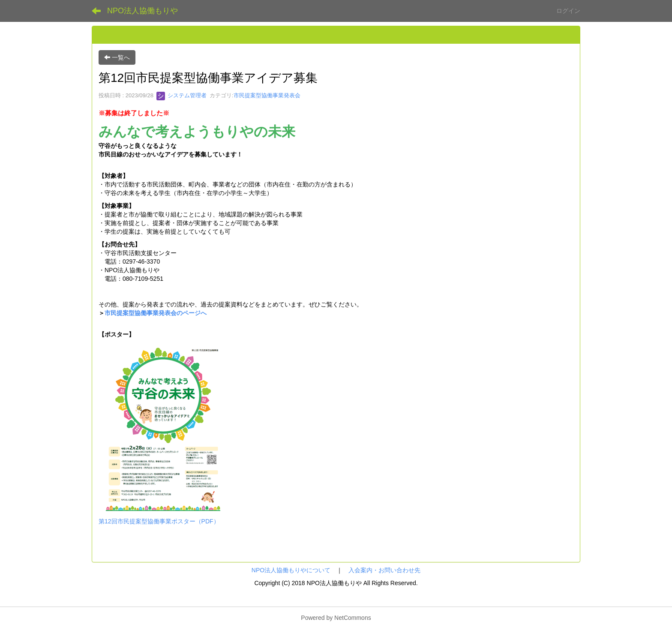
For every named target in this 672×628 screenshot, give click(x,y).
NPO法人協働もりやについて (291, 570)
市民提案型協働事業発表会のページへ (156, 313)
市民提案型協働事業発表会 (267, 95)
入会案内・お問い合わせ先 (384, 570)
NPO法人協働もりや (142, 11)
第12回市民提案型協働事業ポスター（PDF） (159, 521)
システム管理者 (181, 95)
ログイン (568, 11)
